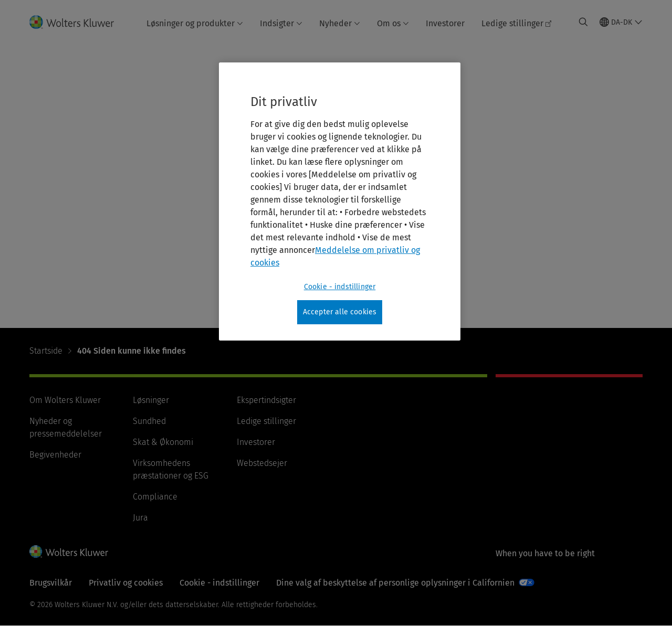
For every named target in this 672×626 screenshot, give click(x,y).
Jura (140, 518)
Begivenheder (55, 455)
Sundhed (149, 421)
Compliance (155, 497)
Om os (393, 23)
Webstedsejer (262, 463)
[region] (340, 201)
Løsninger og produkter (195, 23)
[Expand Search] (583, 22)
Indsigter (281, 23)
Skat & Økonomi (163, 442)
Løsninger (151, 400)
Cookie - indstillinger (219, 583)
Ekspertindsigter (266, 400)
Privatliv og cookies (126, 583)
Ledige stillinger (517, 23)
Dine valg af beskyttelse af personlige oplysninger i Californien (395, 583)
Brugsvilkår (51, 583)
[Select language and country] (621, 22)
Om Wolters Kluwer (65, 400)
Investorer (445, 23)
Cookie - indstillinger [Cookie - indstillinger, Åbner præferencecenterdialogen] (340, 287)
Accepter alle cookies (340, 312)
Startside (46, 351)
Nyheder (340, 23)
